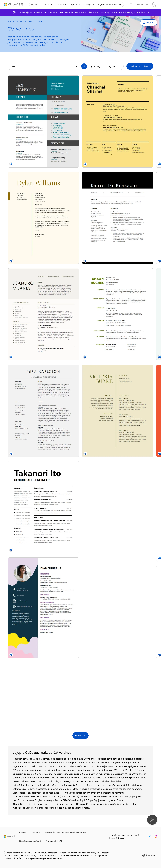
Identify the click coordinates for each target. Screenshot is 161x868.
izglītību (17, 800)
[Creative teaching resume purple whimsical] (130, 491)
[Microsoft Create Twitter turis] (150, 836)
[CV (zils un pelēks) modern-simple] (81, 564)
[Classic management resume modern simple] (81, 432)
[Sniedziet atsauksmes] (152, 820)
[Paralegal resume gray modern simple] (130, 298)
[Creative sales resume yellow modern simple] (81, 631)
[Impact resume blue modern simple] (81, 497)
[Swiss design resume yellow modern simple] (31, 497)
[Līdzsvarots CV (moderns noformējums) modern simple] (81, 365)
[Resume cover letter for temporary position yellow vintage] (31, 170)
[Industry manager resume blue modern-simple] (130, 105)
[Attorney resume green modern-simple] (130, 363)
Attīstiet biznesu (26, 21)
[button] (149, 23)
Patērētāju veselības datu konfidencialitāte (66, 832)
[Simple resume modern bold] (31, 561)
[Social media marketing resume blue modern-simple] (31, 298)
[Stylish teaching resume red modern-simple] (81, 234)
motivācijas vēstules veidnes (28, 808)
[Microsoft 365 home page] (14, 4)
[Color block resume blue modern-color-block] (31, 105)
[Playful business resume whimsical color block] (31, 430)
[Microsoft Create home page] (33, 4)
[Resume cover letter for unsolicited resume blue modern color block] (130, 620)
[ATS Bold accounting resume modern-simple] (81, 298)
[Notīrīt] (77, 66)
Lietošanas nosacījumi (30, 841)
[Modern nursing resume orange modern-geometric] (130, 170)
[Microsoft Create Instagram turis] (156, 836)
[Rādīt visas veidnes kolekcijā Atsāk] (80, 736)
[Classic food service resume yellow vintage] (31, 689)
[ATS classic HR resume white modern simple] (81, 105)
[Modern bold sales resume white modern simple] (31, 363)
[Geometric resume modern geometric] (130, 427)
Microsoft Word (58, 778)
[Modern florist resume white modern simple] (31, 625)
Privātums (35, 832)
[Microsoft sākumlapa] (10, 836)
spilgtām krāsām (137, 766)
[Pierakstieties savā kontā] (155, 4)
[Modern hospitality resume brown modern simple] (31, 234)
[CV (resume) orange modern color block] (81, 695)
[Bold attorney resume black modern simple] (130, 234)
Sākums (11, 21)
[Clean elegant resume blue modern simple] (130, 555)
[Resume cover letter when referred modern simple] (81, 170)
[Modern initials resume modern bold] (130, 684)
